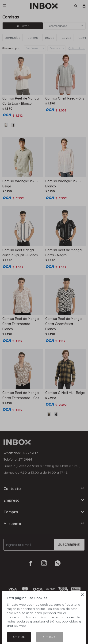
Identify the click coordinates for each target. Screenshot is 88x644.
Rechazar (50, 637)
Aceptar (19, 637)
